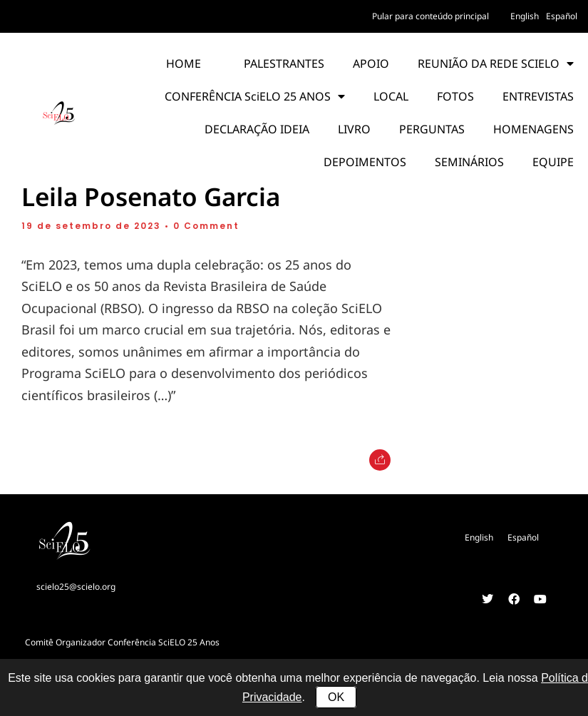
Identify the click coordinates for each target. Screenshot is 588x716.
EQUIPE (553, 162)
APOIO (371, 63)
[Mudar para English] (525, 16)
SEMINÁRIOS (469, 162)
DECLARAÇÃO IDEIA (257, 129)
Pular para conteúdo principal (430, 16)
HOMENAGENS (533, 129)
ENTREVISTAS (538, 96)
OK (336, 697)
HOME (184, 63)
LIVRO (354, 129)
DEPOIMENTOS (365, 162)
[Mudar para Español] (562, 16)
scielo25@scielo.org (76, 587)
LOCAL (391, 96)
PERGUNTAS (432, 129)
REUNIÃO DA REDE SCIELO (496, 63)
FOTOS (455, 96)
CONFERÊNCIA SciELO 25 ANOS (255, 96)
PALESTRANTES (284, 63)
